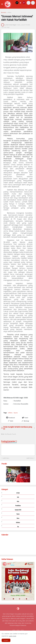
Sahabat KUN (18, 510)
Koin (18, 501)
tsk (18, 527)
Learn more (13, 636)
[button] (3, 4)
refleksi (9, 12)
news (18, 518)
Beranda (3, 12)
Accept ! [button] (6, 640)
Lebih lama (30, 458)
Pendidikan (18, 505)
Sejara (16, 413)
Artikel (18, 493)
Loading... (18, 545)
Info (18, 497)
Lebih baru (6, 458)
